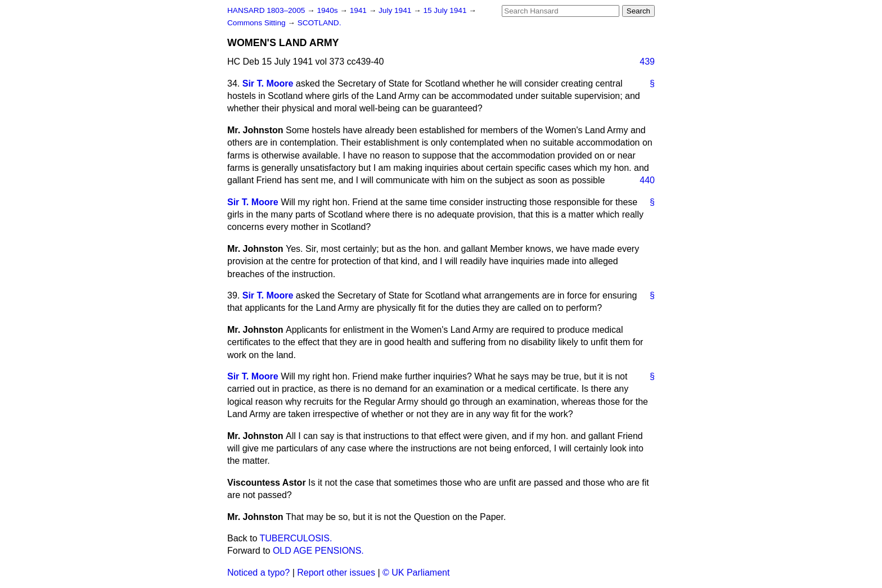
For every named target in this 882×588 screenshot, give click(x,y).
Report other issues (336, 573)
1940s (328, 10)
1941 (359, 10)
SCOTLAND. (319, 23)
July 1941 (396, 10)
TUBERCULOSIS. (296, 538)
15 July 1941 (446, 10)
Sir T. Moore (268, 83)
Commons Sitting (257, 23)
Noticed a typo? (258, 573)
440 (647, 180)
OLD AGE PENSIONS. (318, 551)
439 (647, 62)
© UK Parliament (416, 573)
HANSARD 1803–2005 (266, 10)
